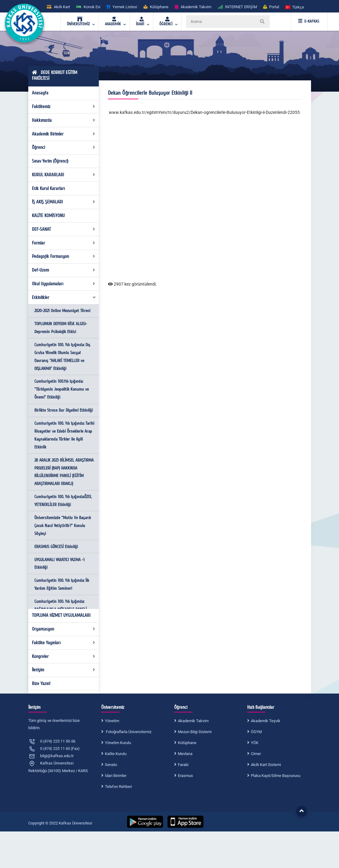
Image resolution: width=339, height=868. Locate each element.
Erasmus (185, 776)
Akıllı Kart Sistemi (266, 765)
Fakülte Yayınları (64, 643)
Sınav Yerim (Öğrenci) (50, 161)
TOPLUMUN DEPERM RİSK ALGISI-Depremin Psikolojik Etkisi (61, 328)
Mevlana (185, 754)
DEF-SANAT (64, 229)
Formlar (64, 243)
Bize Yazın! (41, 684)
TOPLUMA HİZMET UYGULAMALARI (61, 615)
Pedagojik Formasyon (64, 256)
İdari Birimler (116, 776)
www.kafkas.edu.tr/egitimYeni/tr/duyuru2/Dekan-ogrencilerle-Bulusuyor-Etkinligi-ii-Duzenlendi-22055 (204, 112)
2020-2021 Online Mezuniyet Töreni (62, 311)
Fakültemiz (64, 107)
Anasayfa (40, 93)
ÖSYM (256, 732)
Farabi (183, 765)
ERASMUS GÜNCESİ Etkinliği (56, 547)
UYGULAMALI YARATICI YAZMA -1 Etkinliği (59, 564)
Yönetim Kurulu (118, 743)
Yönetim (112, 721)
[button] (295, 7)
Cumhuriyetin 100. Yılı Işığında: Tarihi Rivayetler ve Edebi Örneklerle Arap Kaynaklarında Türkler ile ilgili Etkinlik (64, 435)
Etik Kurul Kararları (48, 188)
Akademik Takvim (193, 721)
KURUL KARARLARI (64, 175)
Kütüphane (187, 743)
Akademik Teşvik (266, 721)
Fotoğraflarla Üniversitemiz (128, 732)
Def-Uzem (64, 270)
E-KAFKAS (309, 21)
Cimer (256, 754)
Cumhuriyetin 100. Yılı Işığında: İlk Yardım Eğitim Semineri (62, 584)
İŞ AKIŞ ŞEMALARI (64, 202)
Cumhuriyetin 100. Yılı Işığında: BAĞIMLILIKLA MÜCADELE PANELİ (61, 605)
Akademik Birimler (64, 134)
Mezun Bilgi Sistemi (195, 732)
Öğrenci (64, 147)
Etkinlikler (64, 297)
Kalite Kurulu (116, 754)
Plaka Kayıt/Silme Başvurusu (276, 776)
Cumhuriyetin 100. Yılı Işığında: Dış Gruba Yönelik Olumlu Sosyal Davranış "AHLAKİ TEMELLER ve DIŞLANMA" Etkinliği (62, 357)
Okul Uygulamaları (64, 284)
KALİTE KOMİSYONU (48, 216)
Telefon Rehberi (118, 787)
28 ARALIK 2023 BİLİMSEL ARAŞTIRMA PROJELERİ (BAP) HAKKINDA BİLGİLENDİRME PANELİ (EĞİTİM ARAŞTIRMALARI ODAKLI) (64, 472)
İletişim (64, 670)
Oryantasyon (64, 629)
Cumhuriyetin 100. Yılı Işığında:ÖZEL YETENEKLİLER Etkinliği (63, 501)
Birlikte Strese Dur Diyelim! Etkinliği (64, 410)
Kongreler (64, 656)
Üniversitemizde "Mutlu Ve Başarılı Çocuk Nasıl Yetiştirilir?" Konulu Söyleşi (63, 526)
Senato (111, 765)
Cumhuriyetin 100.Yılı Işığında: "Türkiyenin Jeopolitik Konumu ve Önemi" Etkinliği (62, 389)
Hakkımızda (64, 120)
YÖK (255, 743)
